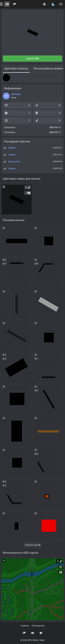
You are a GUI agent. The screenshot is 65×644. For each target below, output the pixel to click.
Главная (25, 626)
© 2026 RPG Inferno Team (33, 640)
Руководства (38, 626)
